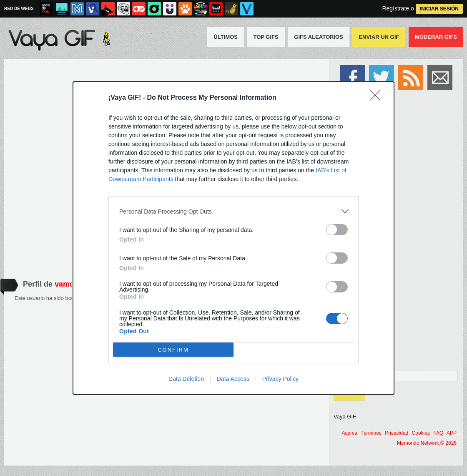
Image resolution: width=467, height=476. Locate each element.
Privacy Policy (280, 379)
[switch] (337, 230)
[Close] (378, 98)
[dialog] (233, 238)
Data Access (233, 379)
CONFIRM (173, 350)
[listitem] (233, 211)
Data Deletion (186, 379)
